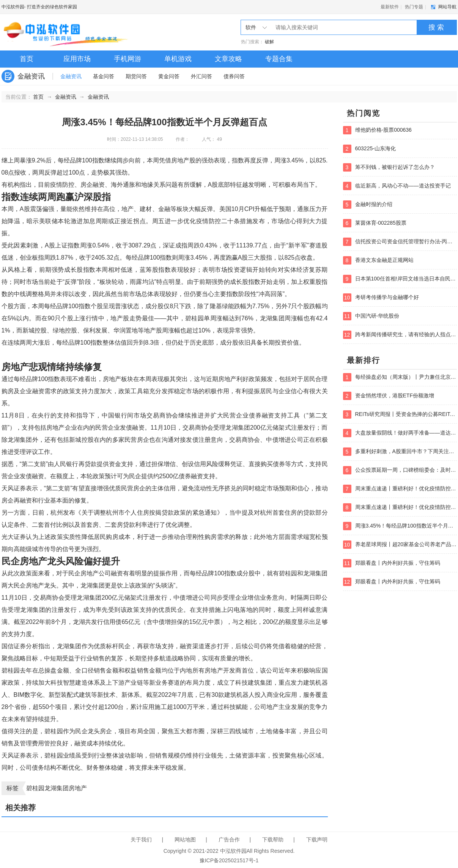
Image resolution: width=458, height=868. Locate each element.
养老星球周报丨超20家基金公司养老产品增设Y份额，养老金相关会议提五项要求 (400, 545)
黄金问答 (169, 76)
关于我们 (141, 840)
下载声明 (317, 840)
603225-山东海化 (369, 149)
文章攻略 (228, 59)
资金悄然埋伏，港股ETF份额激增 (389, 396)
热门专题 (414, 7)
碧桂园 (35, 788)
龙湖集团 (57, 788)
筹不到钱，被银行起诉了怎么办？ (389, 167)
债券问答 (234, 76)
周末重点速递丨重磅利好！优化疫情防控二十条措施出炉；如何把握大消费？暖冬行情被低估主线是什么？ (400, 489)
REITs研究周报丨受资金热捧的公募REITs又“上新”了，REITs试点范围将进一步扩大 (400, 414)
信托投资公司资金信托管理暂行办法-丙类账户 (400, 242)
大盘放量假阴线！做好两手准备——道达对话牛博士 (400, 433)
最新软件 (390, 7)
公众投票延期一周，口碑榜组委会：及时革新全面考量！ (400, 470)
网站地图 (185, 840)
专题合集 (279, 59)
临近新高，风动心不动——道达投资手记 (397, 186)
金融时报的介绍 (368, 205)
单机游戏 (178, 59)
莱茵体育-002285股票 (375, 223)
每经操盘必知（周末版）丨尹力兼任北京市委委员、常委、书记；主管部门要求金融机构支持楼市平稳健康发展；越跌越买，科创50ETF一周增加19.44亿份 (400, 377)
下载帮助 (273, 840)
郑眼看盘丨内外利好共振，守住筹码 (392, 563)
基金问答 (104, 76)
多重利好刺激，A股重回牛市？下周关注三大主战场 (400, 452)
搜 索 (436, 27)
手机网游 (127, 59)
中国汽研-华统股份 (371, 316)
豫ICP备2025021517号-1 (229, 860)
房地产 (78, 788)
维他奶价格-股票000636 (377, 130)
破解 (269, 42)
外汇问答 (201, 76)
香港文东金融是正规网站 (378, 260)
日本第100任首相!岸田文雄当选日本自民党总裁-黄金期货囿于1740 (400, 279)
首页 (27, 59)
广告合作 (229, 840)
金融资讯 (71, 76)
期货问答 (136, 76)
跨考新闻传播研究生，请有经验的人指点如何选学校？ (400, 335)
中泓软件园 (13, 7)
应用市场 (77, 59)
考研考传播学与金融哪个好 (381, 298)
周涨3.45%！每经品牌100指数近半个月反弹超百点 (400, 526)
